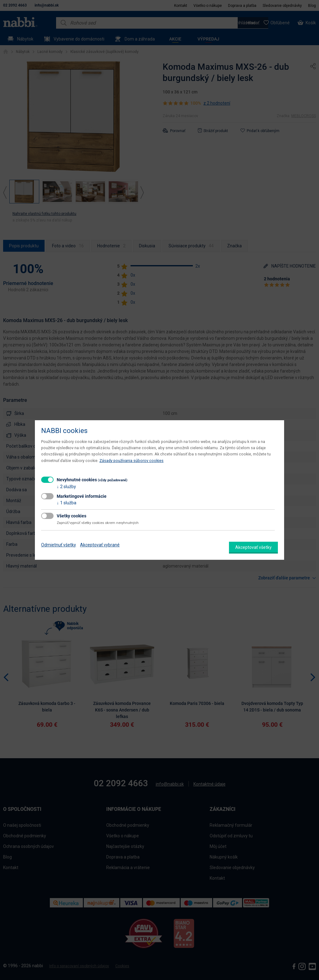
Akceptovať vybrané (100, 545)
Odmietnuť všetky (59, 545)
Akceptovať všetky (253, 547)
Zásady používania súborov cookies (131, 461)
